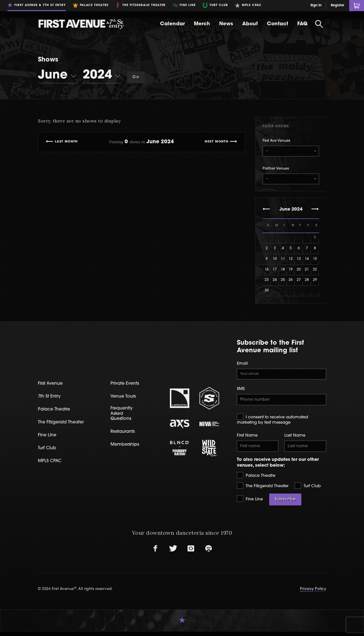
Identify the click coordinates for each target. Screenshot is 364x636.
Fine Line (250, 503)
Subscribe (285, 504)
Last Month (68, 142)
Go (136, 77)
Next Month (215, 142)
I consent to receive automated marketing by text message (272, 423)
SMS (241, 392)
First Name (247, 439)
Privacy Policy (313, 594)
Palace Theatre (256, 480)
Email (242, 365)
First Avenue (52, 386)
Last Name (295, 439)
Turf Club (308, 490)
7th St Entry (50, 399)
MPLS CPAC (51, 465)
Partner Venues (276, 170)
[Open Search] (319, 24)
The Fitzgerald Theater (263, 490)
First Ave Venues (276, 141)
